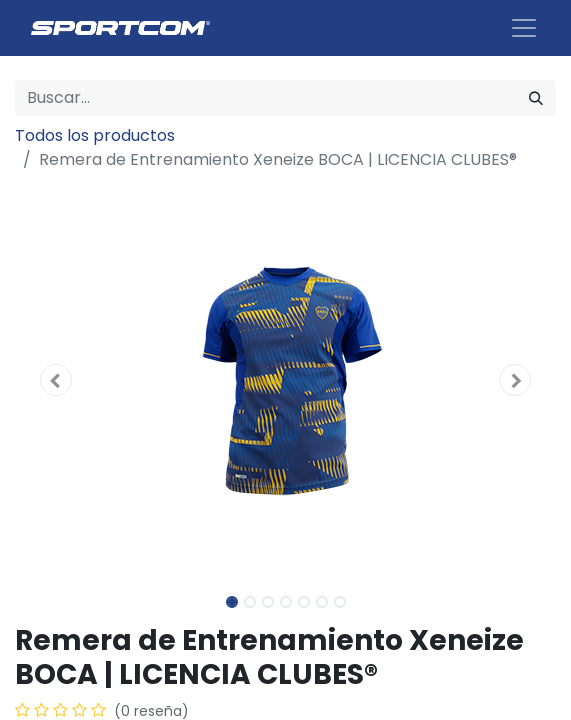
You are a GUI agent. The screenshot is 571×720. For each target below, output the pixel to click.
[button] (55, 380)
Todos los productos (95, 135)
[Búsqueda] (536, 98)
